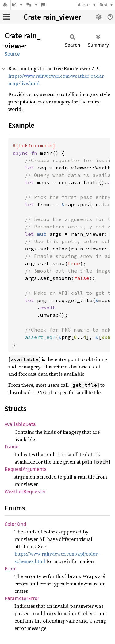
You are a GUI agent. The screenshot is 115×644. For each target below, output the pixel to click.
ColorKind (15, 524)
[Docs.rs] (5, 5)
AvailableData (20, 424)
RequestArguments (25, 469)
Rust (104, 5)
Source (12, 54)
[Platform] (32, 5)
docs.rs (84, 5)
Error (10, 569)
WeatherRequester (25, 492)
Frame (12, 447)
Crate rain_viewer (52, 17)
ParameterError (22, 598)
